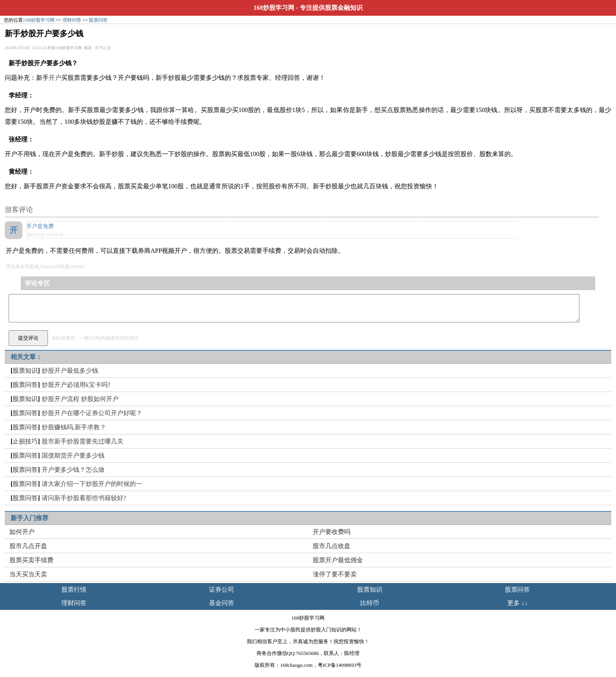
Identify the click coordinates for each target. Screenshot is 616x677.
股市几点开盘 (28, 546)
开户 (55, 78)
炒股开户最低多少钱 (70, 371)
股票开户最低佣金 (338, 560)
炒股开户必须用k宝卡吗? (76, 385)
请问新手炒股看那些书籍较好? (84, 498)
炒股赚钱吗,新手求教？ (74, 427)
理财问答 (72, 20)
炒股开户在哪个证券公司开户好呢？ (92, 413)
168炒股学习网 (274, 8)
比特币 (370, 603)
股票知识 (25, 371)
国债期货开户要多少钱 (73, 455)
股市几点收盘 (332, 546)
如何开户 (22, 532)
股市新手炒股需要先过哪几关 (82, 441)
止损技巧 (25, 441)
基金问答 (222, 603)
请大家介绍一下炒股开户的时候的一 (92, 484)
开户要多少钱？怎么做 (73, 470)
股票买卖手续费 (31, 560)
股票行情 (74, 590)
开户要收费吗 (332, 532)
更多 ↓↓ (517, 603)
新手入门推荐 (29, 518)
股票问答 (98, 20)
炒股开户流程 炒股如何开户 (80, 399)
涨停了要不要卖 (335, 574)
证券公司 (222, 590)
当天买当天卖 (28, 574)
